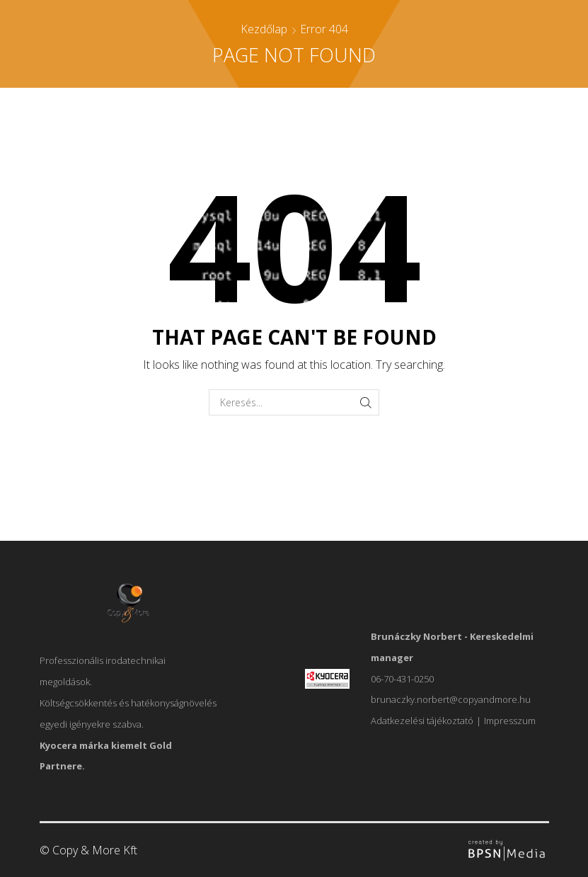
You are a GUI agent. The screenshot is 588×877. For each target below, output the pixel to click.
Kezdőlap (264, 29)
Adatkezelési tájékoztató (422, 721)
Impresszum (510, 721)
